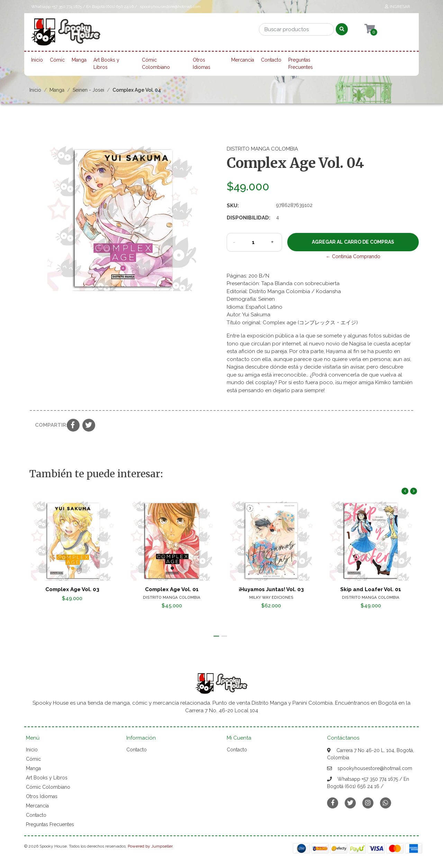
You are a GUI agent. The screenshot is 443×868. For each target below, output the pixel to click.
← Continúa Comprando (353, 256)
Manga (79, 60)
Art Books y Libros (106, 64)
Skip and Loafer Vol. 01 (371, 589)
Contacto (271, 60)
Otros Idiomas (202, 64)
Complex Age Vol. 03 (72, 589)
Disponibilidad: (248, 218)
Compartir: (48, 425)
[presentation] (405, 491)
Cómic (57, 60)
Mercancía (243, 60)
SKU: (233, 206)
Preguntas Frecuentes (301, 64)
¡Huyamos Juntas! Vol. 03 (271, 589)
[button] (216, 636)
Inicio (37, 60)
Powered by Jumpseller (150, 846)
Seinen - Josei (88, 90)
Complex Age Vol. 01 (172, 589)
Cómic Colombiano (156, 64)
